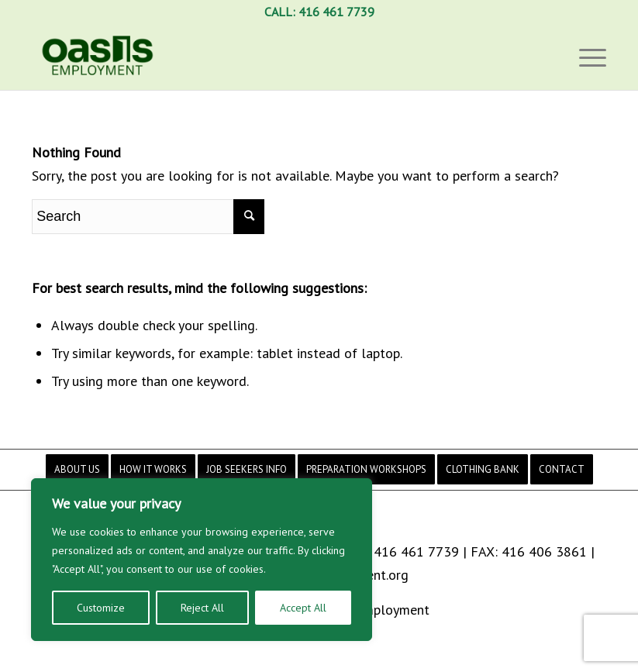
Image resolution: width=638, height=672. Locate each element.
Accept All (303, 608)
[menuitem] (77, 469)
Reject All (202, 608)
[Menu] (589, 57)
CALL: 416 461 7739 (319, 12)
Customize (101, 608)
